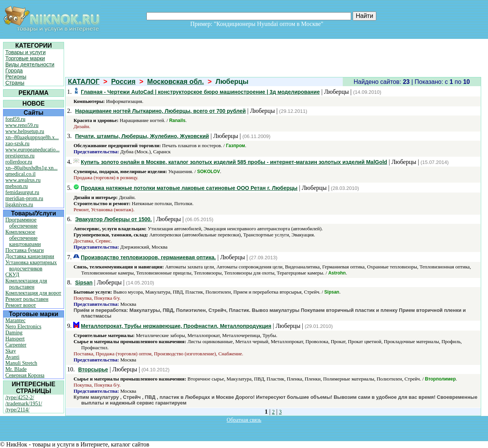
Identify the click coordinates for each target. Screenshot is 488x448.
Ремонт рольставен (27, 299)
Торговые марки (25, 58)
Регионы (16, 77)
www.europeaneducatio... (32, 150)
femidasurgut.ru (22, 192)
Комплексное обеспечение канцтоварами (23, 238)
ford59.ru (15, 119)
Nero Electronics (23, 327)
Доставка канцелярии (30, 256)
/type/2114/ (17, 410)
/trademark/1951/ (24, 404)
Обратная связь (244, 420)
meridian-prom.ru (24, 198)
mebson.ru (17, 186)
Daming (14, 333)
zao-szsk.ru (17, 144)
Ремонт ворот (21, 305)
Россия (124, 82)
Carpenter (16, 345)
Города (14, 71)
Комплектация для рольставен (26, 284)
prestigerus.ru (20, 156)
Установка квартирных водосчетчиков (31, 266)
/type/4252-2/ (20, 397)
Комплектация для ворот (33, 293)
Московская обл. (176, 82)
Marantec (15, 320)
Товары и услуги (26, 52)
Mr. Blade (16, 369)
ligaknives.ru (19, 205)
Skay (11, 351)
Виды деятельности (30, 64)
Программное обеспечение (22, 223)
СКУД (12, 275)
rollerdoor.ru (19, 162)
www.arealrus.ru (23, 180)
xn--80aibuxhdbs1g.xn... (31, 168)
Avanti (12, 357)
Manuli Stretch (21, 363)
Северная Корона (25, 375)
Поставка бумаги (25, 250)
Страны (15, 83)
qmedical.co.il (20, 174)
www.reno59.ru (22, 125)
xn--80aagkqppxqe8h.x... (32, 137)
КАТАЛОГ (84, 82)
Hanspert (15, 339)
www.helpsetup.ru (25, 131)
